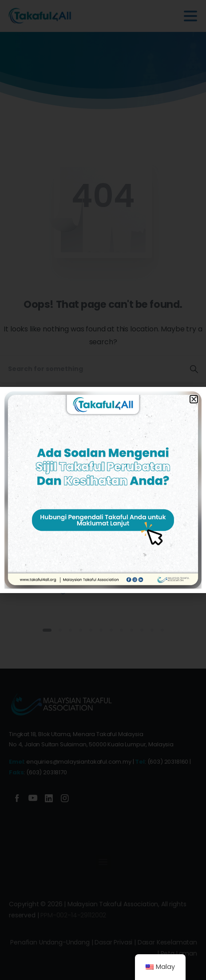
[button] (194, 399)
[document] (103, 490)
